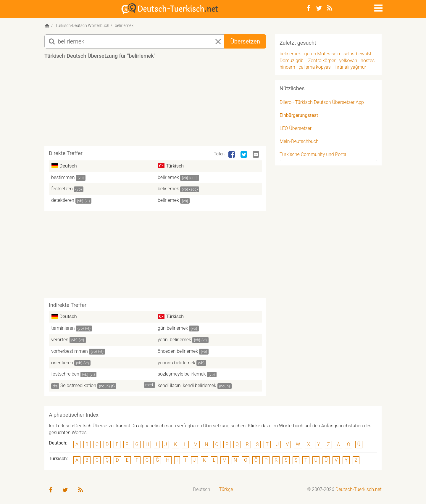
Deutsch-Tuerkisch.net (359, 489)
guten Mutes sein (322, 54)
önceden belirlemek (178, 351)
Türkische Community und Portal (313, 154)
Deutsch (202, 489)
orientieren (62, 363)
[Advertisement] (155, 105)
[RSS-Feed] (330, 8)
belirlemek (168, 177)
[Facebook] (309, 8)
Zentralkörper (322, 61)
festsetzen (62, 189)
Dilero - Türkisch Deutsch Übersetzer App (322, 102)
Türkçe (226, 489)
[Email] (256, 155)
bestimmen (63, 177)
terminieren (63, 328)
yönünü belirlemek (176, 363)
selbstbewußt (358, 54)
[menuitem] (202, 490)
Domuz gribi (292, 61)
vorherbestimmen (70, 351)
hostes (368, 61)
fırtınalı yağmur (351, 67)
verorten (60, 340)
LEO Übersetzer (296, 128)
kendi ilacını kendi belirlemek (187, 385)
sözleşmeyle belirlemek (182, 374)
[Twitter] (319, 8)
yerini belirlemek (174, 340)
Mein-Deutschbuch (299, 141)
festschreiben (65, 374)
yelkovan (348, 61)
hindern (287, 67)
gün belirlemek (173, 328)
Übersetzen (245, 41)
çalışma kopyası (315, 67)
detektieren (63, 200)
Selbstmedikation (78, 385)
